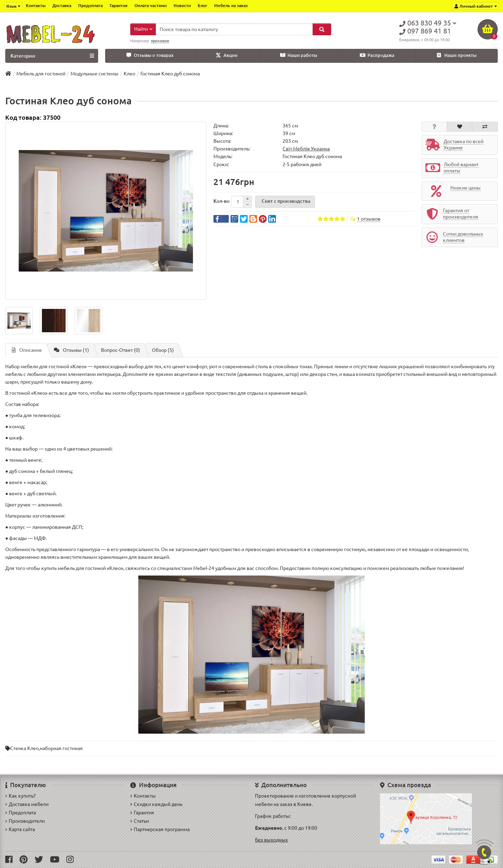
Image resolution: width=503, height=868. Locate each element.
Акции (227, 55)
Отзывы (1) (71, 350)
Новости (182, 5)
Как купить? (20, 796)
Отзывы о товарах (150, 55)
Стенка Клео (24, 748)
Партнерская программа (160, 829)
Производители (25, 821)
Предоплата (90, 5)
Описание (27, 350)
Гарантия (119, 5)
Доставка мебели (27, 804)
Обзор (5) (163, 350)
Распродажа (377, 55)
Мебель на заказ (231, 5)
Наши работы (299, 55)
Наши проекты (457, 55)
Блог (202, 5)
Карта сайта (20, 829)
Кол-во (221, 201)
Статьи (140, 821)
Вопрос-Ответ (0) (121, 350)
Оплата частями (151, 5)
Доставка (62, 5)
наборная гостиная (61, 748)
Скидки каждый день (156, 804)
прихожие (160, 41)
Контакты (36, 5)
